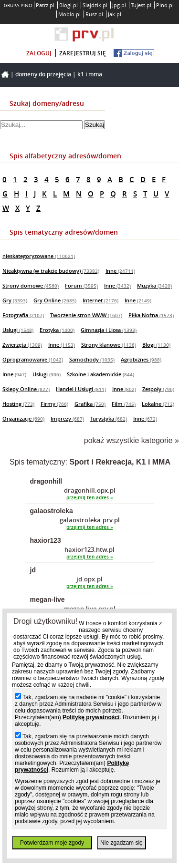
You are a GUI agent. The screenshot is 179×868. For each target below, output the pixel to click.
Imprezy (67, 418)
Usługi (18, 330)
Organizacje (23, 418)
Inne (120, 271)
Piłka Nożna (151, 315)
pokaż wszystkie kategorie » (132, 440)
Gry (15, 300)
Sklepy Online (26, 389)
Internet (100, 300)
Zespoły (158, 389)
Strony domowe (31, 285)
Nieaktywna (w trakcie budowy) (51, 271)
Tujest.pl (141, 5)
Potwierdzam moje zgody (52, 843)
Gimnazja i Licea (109, 330)
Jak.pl (115, 14)
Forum (81, 285)
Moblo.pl (69, 14)
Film (124, 404)
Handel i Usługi (81, 389)
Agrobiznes (141, 359)
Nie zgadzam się (121, 843)
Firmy (54, 404)
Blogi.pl (68, 5)
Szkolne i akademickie (100, 374)
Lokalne (158, 404)
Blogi (156, 345)
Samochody (92, 359)
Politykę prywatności (91, 717)
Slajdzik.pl (95, 5)
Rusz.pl (94, 14)
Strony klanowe (109, 345)
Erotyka (57, 330)
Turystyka (109, 418)
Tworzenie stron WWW (86, 315)
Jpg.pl (119, 5)
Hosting (18, 404)
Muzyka (154, 285)
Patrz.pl (45, 5)
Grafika (90, 404)
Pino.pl (165, 5)
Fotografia (23, 315)
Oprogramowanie (33, 359)
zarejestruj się (83, 53)
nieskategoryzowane (39, 256)
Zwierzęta (22, 345)
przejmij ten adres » (90, 498)
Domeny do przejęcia (43, 74)
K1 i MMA (90, 74)
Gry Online (55, 300)
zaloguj (39, 53)
